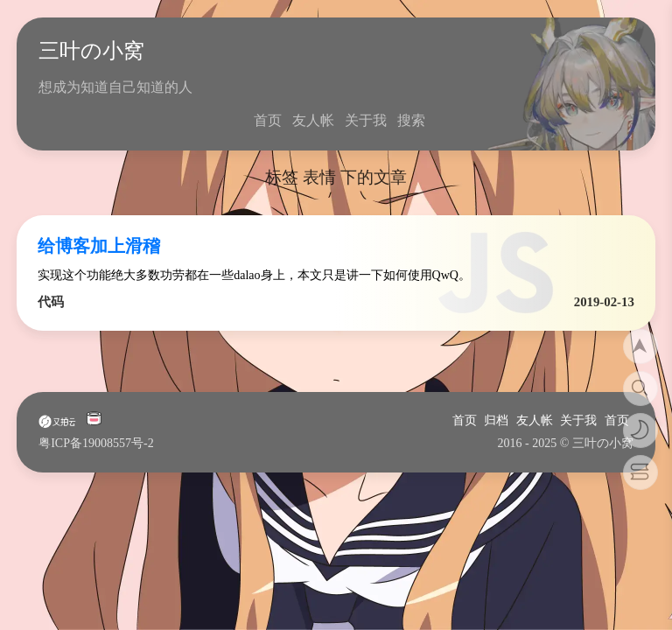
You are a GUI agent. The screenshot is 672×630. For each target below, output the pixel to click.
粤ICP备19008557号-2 (96, 443)
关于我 (366, 120)
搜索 (411, 120)
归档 (496, 420)
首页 (268, 120)
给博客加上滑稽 (99, 246)
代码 (51, 302)
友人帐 (313, 120)
